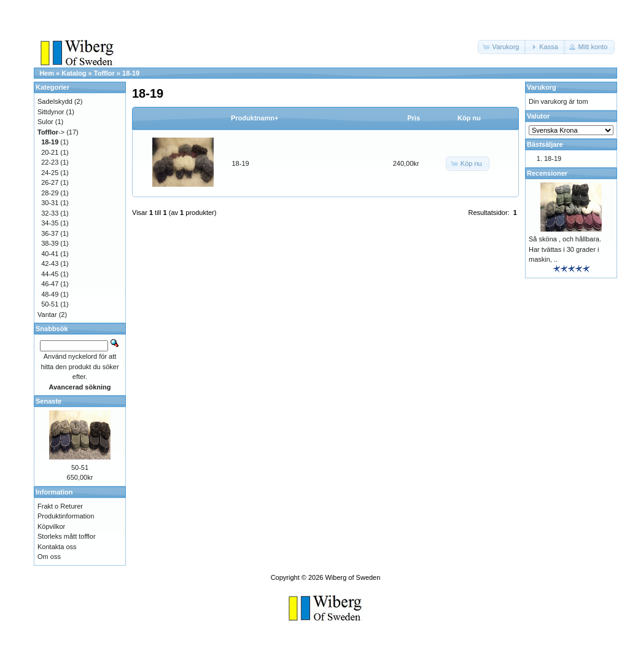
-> (51, 132)
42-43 (50, 264)
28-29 (50, 193)
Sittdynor (51, 112)
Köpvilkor (51, 526)
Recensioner (547, 173)
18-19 (131, 73)
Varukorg (542, 87)
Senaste (49, 401)
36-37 (50, 233)
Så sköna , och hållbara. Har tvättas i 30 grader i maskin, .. (565, 249)
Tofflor (104, 73)
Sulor (45, 122)
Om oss (49, 557)
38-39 (50, 243)
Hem (47, 73)
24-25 (50, 173)
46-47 (50, 284)
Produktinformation (66, 516)
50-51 (50, 304)
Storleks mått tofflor (67, 536)
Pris (414, 118)
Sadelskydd (55, 101)
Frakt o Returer (60, 506)
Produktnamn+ (255, 118)
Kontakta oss (57, 547)
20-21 (50, 152)
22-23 (50, 162)
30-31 (50, 203)
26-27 (50, 182)
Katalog (74, 73)
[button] (502, 47)
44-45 (50, 274)
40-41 (50, 254)
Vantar (47, 315)
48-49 (50, 294)
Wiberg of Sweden (352, 577)
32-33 (50, 213)
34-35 (50, 223)
